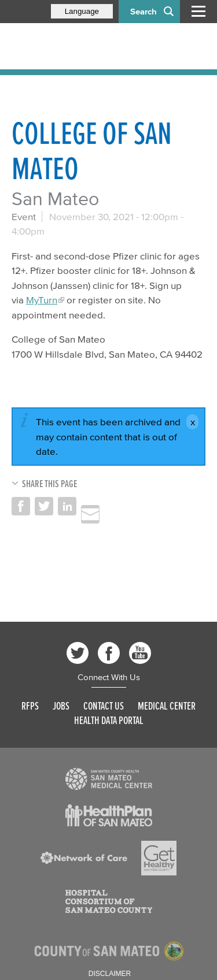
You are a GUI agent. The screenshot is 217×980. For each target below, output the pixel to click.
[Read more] (109, 779)
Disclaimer (110, 974)
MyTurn (42, 300)
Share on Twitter (44, 506)
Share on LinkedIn (67, 506)
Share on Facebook (21, 506)
